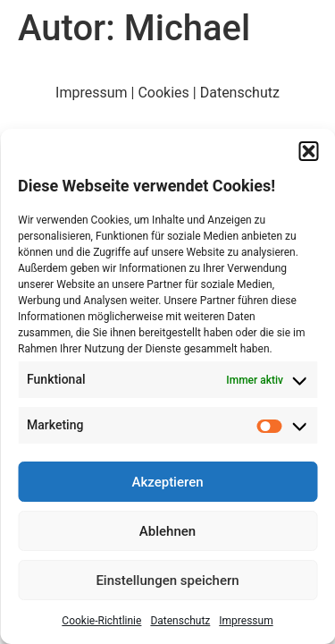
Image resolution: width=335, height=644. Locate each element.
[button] (308, 151)
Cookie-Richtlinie (101, 621)
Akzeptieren (167, 482)
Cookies (163, 93)
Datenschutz (180, 621)
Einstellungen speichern (167, 580)
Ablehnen (167, 531)
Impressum (246, 621)
